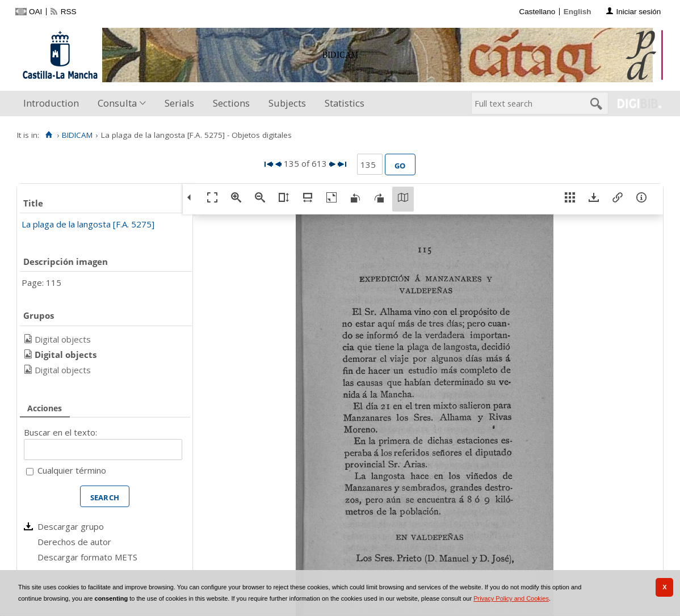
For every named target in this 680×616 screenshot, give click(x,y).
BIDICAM (77, 135)
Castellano (537, 12)
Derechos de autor (74, 542)
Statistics (345, 103)
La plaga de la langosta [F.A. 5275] (88, 224)
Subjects (287, 103)
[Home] (49, 135)
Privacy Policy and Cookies (511, 598)
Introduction (51, 103)
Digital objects (63, 339)
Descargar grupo (71, 526)
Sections (231, 103)
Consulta (117, 103)
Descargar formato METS (87, 557)
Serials (179, 103)
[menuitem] (54, 104)
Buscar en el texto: (60, 432)
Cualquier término (72, 470)
